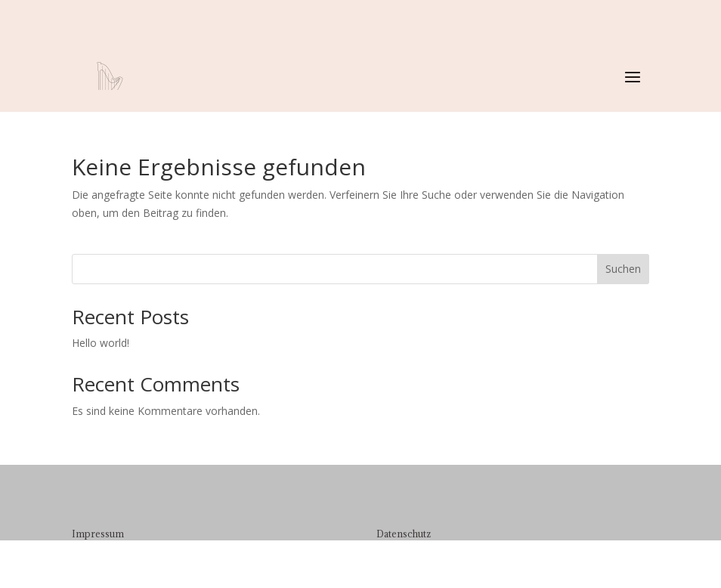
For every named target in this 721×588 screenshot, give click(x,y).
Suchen (623, 269)
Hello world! (101, 343)
